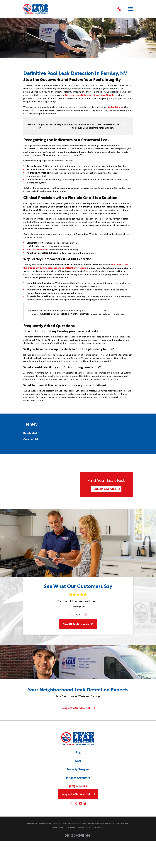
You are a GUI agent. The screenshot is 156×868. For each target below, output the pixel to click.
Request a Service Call (78, 708)
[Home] (36, 9)
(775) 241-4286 (78, 786)
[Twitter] (76, 803)
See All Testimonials (78, 624)
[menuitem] (30, 433)
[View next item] (86, 614)
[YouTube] (80, 803)
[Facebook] (71, 803)
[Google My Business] (85, 803)
